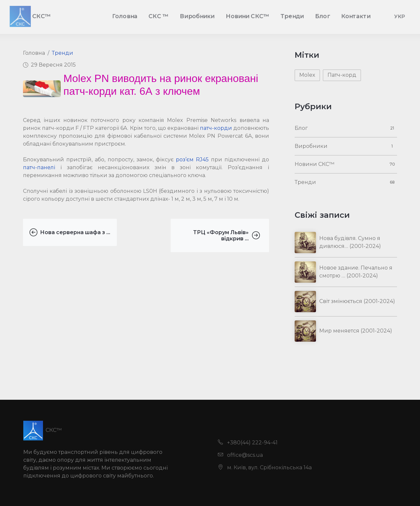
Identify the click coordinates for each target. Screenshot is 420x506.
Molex (307, 75)
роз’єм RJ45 (192, 160)
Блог (301, 128)
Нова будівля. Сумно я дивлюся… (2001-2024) (350, 242)
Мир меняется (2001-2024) (356, 331)
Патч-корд (342, 75)
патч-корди (216, 128)
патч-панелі (39, 167)
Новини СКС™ (315, 164)
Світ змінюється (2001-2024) (357, 301)
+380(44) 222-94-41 (248, 443)
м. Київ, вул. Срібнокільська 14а (265, 467)
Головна (34, 53)
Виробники (311, 146)
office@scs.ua (240, 455)
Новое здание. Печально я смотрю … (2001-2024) (356, 272)
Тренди (63, 53)
